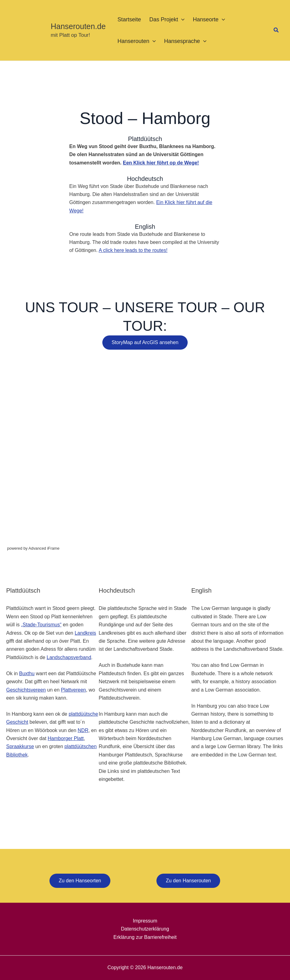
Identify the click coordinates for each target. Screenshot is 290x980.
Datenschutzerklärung (145, 929)
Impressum (145, 921)
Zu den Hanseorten (80, 881)
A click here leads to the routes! (133, 250)
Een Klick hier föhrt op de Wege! (161, 163)
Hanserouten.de (78, 26)
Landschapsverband (69, 657)
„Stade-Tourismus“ (41, 625)
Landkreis (85, 633)
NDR (83, 730)
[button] (181, 19)
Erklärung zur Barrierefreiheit (145, 937)
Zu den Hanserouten (188, 881)
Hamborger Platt (66, 738)
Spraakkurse (20, 746)
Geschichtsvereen (26, 690)
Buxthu (27, 673)
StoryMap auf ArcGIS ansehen (145, 342)
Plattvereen (73, 690)
